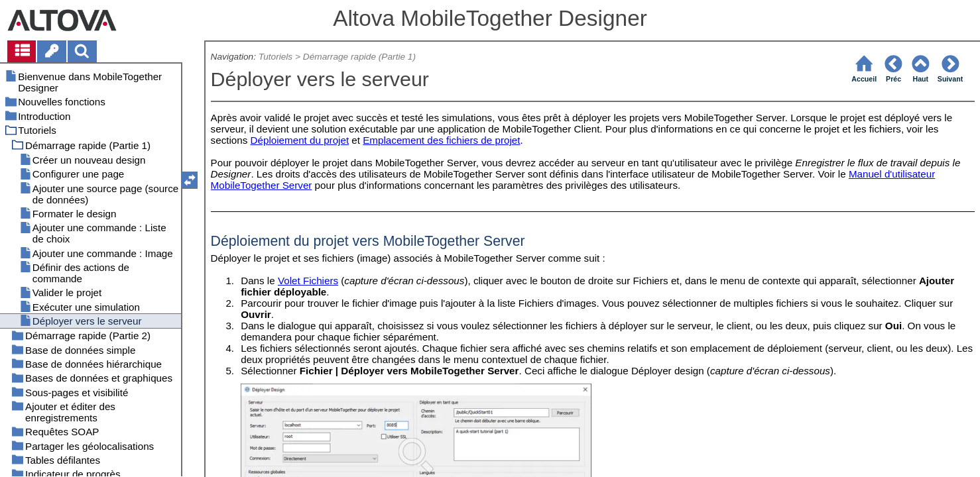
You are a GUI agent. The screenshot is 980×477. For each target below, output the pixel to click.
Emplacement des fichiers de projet (441, 140)
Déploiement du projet (300, 140)
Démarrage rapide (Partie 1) (359, 57)
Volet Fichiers (308, 281)
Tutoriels (276, 57)
